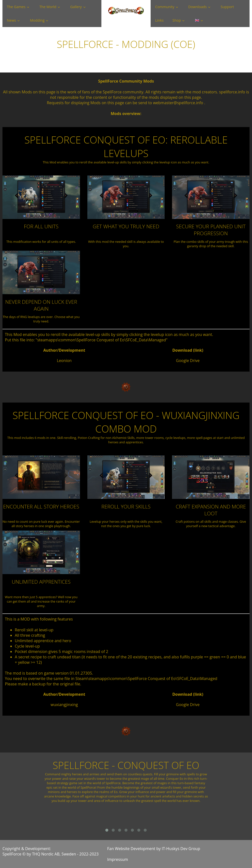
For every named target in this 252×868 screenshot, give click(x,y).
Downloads (197, 7)
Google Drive (188, 361)
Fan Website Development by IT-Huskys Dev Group (154, 849)
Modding (37, 20)
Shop (177, 20)
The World (48, 7)
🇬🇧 (197, 20)
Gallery (76, 7)
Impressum (118, 859)
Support (227, 7)
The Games (16, 7)
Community (165, 7)
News (11, 20)
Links (159, 20)
